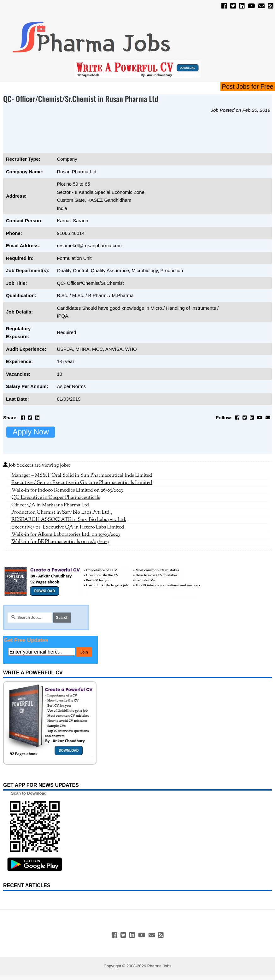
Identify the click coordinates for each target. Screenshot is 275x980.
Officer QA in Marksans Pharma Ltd (50, 505)
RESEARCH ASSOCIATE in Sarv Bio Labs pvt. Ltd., (70, 520)
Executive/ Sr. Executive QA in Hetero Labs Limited (68, 527)
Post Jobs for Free (248, 87)
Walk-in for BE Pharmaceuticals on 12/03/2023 (60, 542)
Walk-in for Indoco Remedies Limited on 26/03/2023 (67, 490)
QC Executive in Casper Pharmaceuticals (56, 498)
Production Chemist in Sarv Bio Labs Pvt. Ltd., (62, 512)
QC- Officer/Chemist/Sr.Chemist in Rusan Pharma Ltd (81, 99)
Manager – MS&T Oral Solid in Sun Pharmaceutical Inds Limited (82, 475)
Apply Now (31, 432)
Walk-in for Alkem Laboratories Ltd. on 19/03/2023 (66, 535)
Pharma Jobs (159, 966)
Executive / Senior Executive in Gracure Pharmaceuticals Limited (82, 483)
